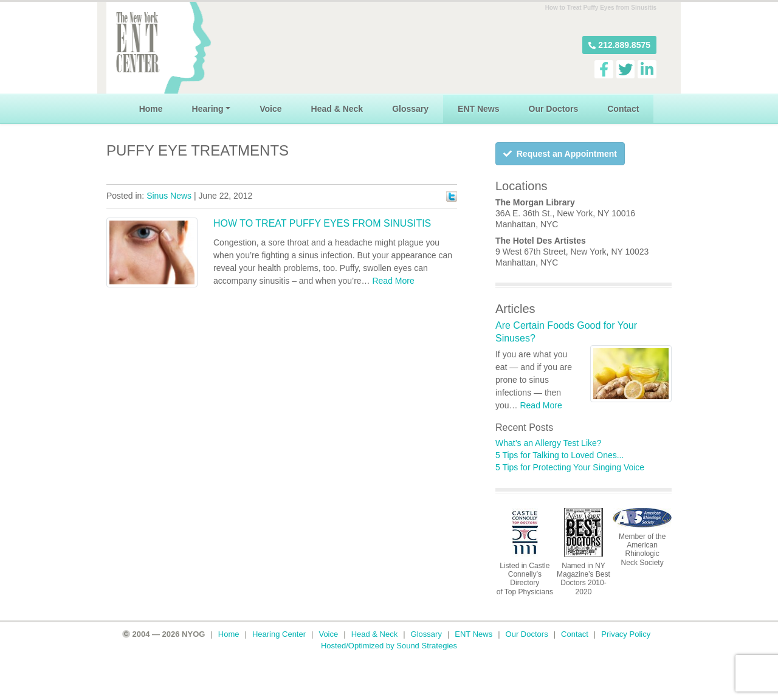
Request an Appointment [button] (560, 154)
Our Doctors (554, 109)
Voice (270, 109)
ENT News (478, 109)
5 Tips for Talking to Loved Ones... (559, 455)
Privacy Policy (626, 634)
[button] (619, 45)
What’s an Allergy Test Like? (549, 443)
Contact (623, 109)
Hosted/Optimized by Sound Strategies (389, 646)
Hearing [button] (208, 109)
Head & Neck (337, 109)
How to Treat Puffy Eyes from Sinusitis (322, 223)
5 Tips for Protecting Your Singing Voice (570, 467)
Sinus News (169, 196)
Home (151, 109)
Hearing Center (279, 634)
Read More (393, 281)
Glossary (410, 109)
